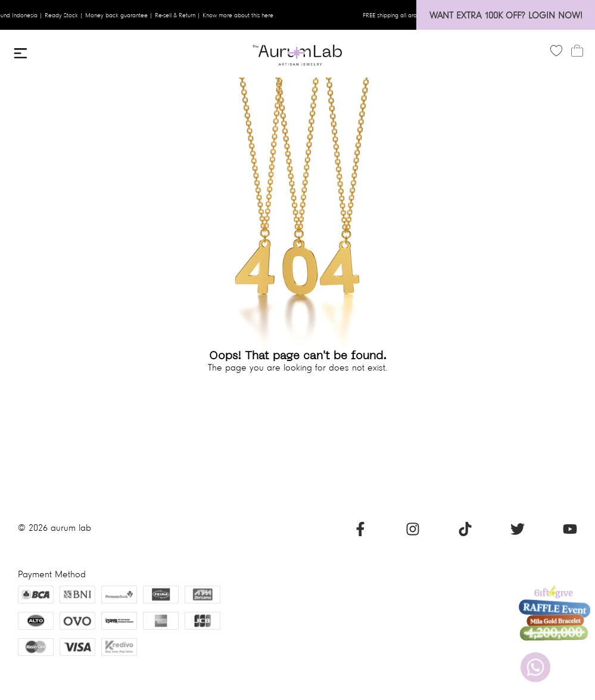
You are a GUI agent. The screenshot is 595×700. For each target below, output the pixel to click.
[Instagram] (413, 533)
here (272, 15)
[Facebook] (360, 533)
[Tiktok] (465, 533)
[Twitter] (518, 533)
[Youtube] (570, 533)
